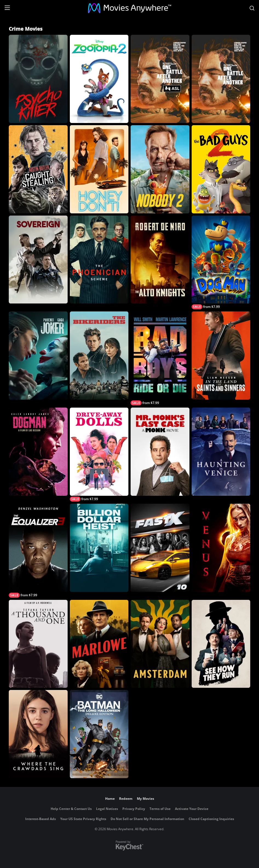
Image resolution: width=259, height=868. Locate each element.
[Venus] (221, 548)
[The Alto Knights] (160, 260)
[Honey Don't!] (99, 169)
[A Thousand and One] (38, 644)
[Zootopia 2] (99, 79)
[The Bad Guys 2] (221, 169)
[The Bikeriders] (99, 356)
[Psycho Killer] (38, 79)
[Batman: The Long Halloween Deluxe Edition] (99, 734)
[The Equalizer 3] (38, 551)
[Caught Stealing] (38, 169)
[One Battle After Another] (221, 79)
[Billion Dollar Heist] (99, 548)
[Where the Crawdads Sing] (38, 734)
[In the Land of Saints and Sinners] (221, 356)
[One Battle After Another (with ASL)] (160, 79)
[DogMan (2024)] (38, 452)
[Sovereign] (38, 260)
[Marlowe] (99, 644)
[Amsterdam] (160, 644)
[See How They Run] (221, 644)
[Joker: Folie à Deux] (38, 356)
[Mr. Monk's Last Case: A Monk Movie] (160, 452)
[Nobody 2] (160, 169)
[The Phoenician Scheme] (99, 260)
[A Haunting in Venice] (221, 452)
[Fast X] (160, 548)
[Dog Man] (221, 263)
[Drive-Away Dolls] (99, 455)
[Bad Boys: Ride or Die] (160, 358)
